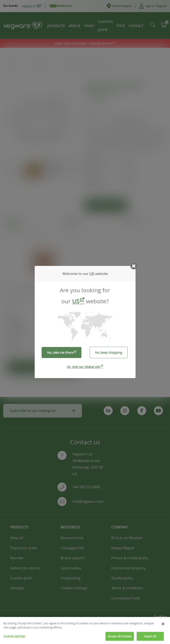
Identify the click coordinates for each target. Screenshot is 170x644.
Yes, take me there (60, 353)
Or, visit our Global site (83, 367)
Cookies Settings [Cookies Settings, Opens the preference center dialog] (14, 639)
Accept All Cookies (120, 639)
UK (92, 274)
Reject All (150, 639)
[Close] (163, 627)
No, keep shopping (109, 353)
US (76, 301)
